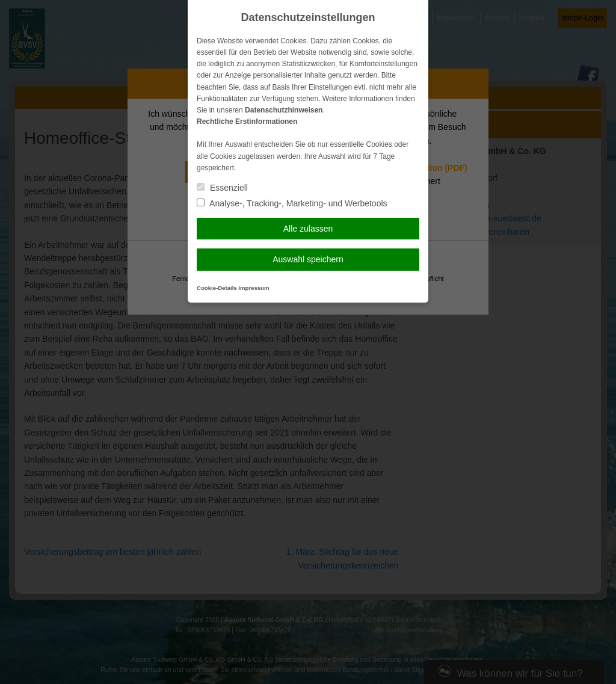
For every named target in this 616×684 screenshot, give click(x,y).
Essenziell (222, 188)
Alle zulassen (308, 229)
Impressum (254, 288)
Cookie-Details (217, 288)
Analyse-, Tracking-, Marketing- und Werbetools (292, 203)
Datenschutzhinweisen (284, 110)
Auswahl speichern (308, 259)
